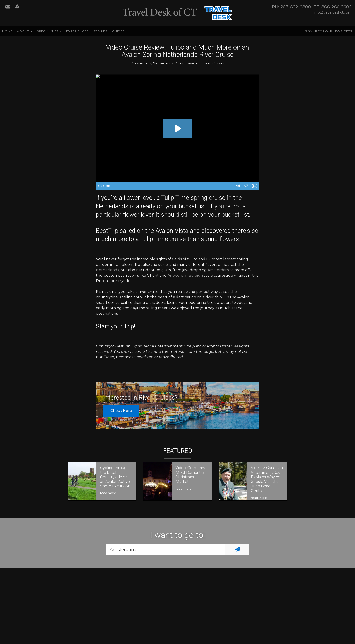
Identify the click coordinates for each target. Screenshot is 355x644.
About (23, 31)
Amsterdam (218, 270)
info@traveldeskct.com (333, 12)
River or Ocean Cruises (205, 63)
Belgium (196, 275)
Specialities (48, 31)
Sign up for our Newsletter (329, 31)
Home (7, 31)
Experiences (77, 31)
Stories (100, 31)
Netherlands (107, 270)
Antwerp (176, 275)
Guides (118, 31)
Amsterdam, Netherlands (152, 63)
